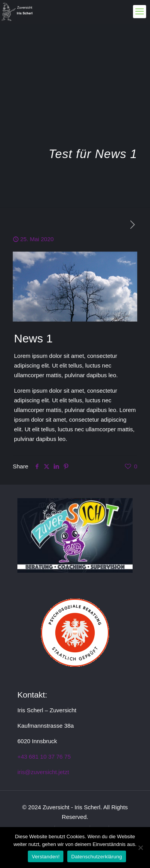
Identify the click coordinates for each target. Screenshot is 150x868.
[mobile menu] (140, 12)
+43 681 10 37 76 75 (44, 757)
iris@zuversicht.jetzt (43, 772)
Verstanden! (46, 857)
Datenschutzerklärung (96, 857)
